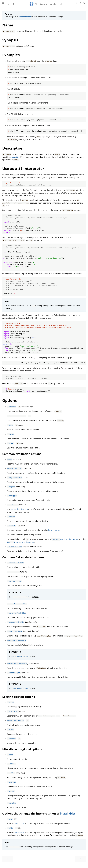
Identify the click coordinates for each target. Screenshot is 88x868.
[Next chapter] (81, 859)
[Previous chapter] (7, 859)
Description (13, 148)
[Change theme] (8, 4)
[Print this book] (77, 3)
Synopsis (10, 40)
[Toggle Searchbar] (14, 4)
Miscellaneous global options (22, 749)
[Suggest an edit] (84, 3)
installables (68, 813)
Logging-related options (19, 697)
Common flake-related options (23, 557)
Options (10, 400)
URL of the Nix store (19, 509)
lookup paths (54, 530)
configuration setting (65, 539)
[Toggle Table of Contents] (3, 4)
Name (8, 25)
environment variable (21, 542)
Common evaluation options (22, 454)
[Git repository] (81, 3)
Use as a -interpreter (23, 168)
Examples (11, 55)
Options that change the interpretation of (31, 813)
